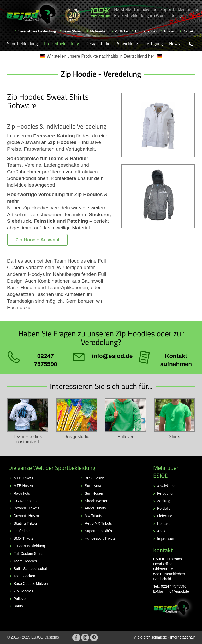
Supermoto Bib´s (98, 531)
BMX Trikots (23, 538)
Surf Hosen (94, 493)
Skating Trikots (26, 523)
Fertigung (154, 44)
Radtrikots (22, 493)
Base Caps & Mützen (31, 584)
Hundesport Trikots (100, 538)
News (174, 44)
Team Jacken (24, 576)
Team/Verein (73, 31)
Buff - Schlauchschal (30, 569)
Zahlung (164, 501)
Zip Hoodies (23, 591)
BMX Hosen (95, 478)
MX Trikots (93, 516)
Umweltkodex (146, 31)
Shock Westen (97, 501)
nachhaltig (109, 56)
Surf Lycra (93, 486)
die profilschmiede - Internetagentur (166, 637)
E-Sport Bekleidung (29, 546)
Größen (170, 31)
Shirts (18, 606)
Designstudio (98, 44)
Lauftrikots (22, 531)
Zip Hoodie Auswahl (37, 240)
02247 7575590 (174, 586)
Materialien (99, 31)
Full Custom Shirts (28, 554)
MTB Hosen (23, 486)
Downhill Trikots (26, 508)
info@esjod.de (177, 591)
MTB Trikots (23, 478)
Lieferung (165, 516)
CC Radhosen (25, 501)
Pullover (20, 599)
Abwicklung (127, 44)
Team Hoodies (25, 561)
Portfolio (121, 31)
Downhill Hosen (26, 516)
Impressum (166, 539)
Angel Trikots (95, 508)
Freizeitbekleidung (62, 44)
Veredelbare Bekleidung (37, 31)
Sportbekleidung (22, 44)
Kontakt (189, 31)
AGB (161, 531)
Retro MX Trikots (98, 523)
